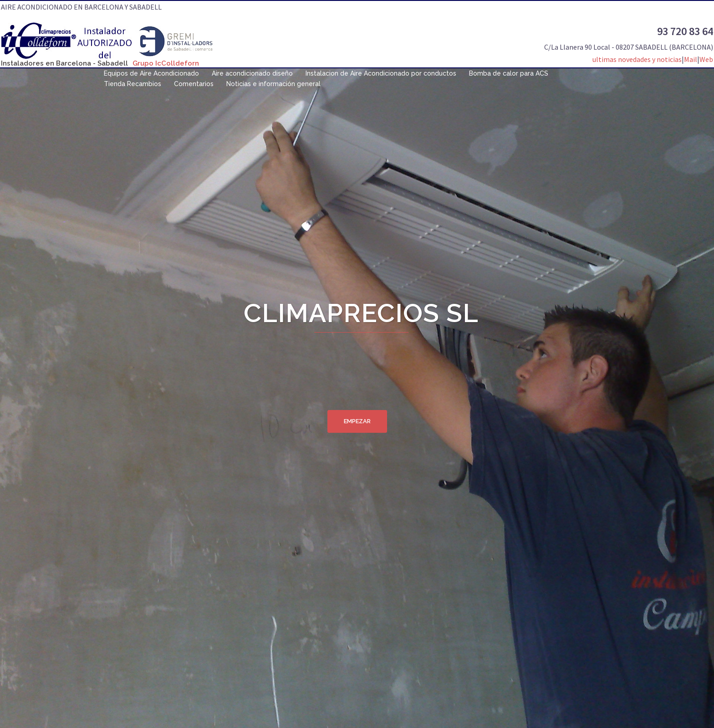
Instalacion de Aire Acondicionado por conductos (381, 73)
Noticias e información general (273, 84)
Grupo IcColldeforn (166, 64)
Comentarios (194, 84)
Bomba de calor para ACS (509, 73)
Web (706, 59)
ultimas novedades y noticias (637, 59)
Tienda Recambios (133, 84)
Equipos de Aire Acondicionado (151, 73)
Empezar (357, 421)
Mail (691, 59)
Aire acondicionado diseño (252, 73)
